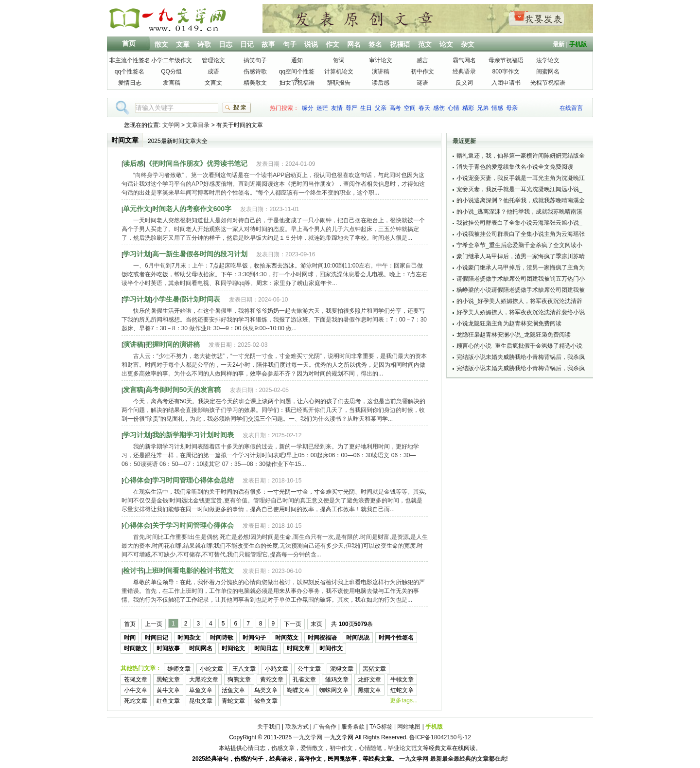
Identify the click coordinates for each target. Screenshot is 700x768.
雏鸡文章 (337, 679)
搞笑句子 (255, 60)
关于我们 (269, 727)
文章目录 (198, 125)
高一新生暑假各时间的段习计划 (200, 254)
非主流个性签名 (130, 60)
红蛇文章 (402, 690)
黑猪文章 (374, 669)
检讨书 (133, 571)
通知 (297, 60)
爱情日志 (130, 83)
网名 (354, 44)
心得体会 (137, 480)
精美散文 (255, 83)
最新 (559, 44)
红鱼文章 (168, 701)
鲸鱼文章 (266, 701)
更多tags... (404, 700)
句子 (290, 44)
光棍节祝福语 (548, 83)
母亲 (512, 108)
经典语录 (464, 71)
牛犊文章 (402, 679)
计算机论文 (339, 71)
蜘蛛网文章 (334, 690)
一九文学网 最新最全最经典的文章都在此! (453, 759)
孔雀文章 (304, 679)
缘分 (308, 108)
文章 (183, 44)
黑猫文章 (369, 690)
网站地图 (409, 727)
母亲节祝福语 (506, 60)
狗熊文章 (239, 679)
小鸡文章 (277, 669)
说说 (311, 44)
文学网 (171, 125)
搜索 (237, 108)
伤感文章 (283, 748)
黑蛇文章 (168, 679)
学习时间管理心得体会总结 (193, 480)
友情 (337, 108)
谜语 (422, 83)
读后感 (381, 83)
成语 (213, 71)
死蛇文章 (136, 701)
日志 (226, 44)
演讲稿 (381, 71)
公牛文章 (309, 669)
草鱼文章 (201, 690)
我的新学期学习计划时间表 (193, 435)
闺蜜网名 (548, 71)
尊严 (351, 108)
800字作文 (506, 71)
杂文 (468, 44)
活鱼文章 (233, 690)
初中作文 (422, 71)
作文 (332, 44)
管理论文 (213, 60)
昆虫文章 (201, 701)
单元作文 (137, 209)
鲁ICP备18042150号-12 (440, 737)
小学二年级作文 (172, 60)
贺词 (339, 60)
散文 (161, 44)
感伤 (439, 108)
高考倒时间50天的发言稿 (183, 390)
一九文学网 (308, 737)
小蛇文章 (211, 669)
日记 (247, 44)
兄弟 (483, 108)
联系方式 (297, 727)
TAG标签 (381, 727)
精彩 (468, 108)
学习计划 (137, 254)
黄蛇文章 (272, 679)
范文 (425, 44)
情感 (497, 108)
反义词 (464, 83)
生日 (366, 108)
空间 (410, 108)
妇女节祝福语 (297, 83)
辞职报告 (339, 83)
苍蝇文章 (136, 679)
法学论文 (548, 60)
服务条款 (353, 727)
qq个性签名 (130, 71)
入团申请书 (506, 83)
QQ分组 (171, 71)
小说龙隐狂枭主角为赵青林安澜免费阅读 (509, 323)
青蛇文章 (233, 701)
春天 (424, 108)
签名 (375, 44)
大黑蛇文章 (204, 679)
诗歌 (204, 44)
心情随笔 (370, 748)
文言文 (213, 83)
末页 (316, 624)
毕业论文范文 (405, 748)
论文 (446, 44)
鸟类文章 (266, 690)
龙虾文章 (369, 679)
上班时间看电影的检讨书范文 (190, 571)
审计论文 (381, 60)
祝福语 (400, 44)
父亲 (381, 108)
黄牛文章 (168, 690)
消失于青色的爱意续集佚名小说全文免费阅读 (515, 167)
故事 (268, 44)
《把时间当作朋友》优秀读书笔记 (196, 163)
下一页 (293, 624)
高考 (395, 108)
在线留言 (571, 108)
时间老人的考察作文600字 (192, 209)
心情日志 (254, 748)
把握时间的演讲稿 (173, 344)
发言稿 (172, 83)
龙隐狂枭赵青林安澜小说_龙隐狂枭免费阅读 (514, 335)
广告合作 (325, 727)
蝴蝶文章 (298, 690)
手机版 (578, 44)
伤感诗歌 (255, 71)
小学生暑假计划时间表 (186, 299)
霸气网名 (464, 60)
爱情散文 (312, 748)
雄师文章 (179, 669)
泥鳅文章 (342, 669)
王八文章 (244, 669)
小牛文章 (136, 690)
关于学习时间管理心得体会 (193, 525)
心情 (454, 108)
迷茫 (322, 108)
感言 (422, 60)
